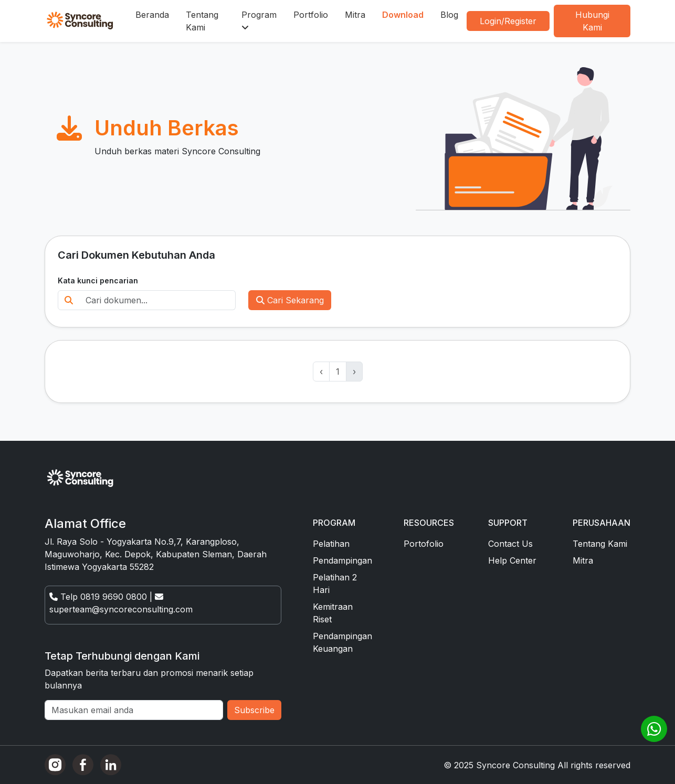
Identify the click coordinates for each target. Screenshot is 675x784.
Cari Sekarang (290, 300)
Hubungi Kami (592, 21)
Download (403, 15)
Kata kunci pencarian (98, 280)
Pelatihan (331, 544)
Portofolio (424, 544)
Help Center (512, 560)
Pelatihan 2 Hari (335, 584)
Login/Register (508, 21)
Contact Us (510, 544)
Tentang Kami (202, 21)
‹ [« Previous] (321, 372)
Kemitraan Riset (333, 613)
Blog (449, 15)
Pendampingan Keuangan (342, 642)
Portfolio (311, 15)
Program (259, 20)
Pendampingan (342, 560)
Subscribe (254, 710)
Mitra (355, 15)
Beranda (152, 15)
